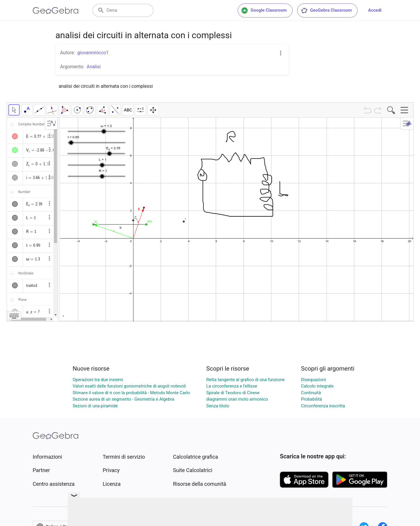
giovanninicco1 (93, 53)
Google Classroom (264, 10)
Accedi (375, 10)
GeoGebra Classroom (326, 10)
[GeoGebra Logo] (56, 10)
